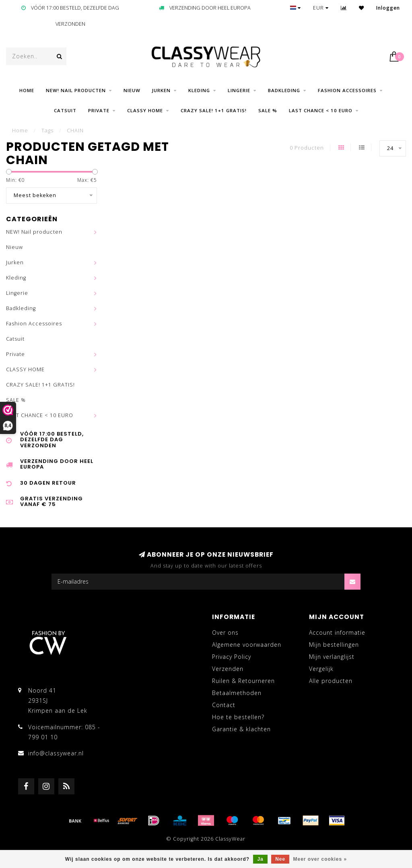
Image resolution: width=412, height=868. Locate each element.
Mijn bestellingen (334, 645)
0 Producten (307, 148)
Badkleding (284, 90)
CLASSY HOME (145, 110)
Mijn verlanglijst (332, 657)
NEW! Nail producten (76, 90)
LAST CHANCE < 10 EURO (321, 110)
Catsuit (65, 110)
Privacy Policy (232, 657)
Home (27, 90)
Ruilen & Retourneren (243, 681)
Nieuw (132, 90)
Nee (280, 859)
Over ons (225, 632)
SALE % (268, 110)
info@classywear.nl (56, 753)
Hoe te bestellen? (238, 717)
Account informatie (337, 632)
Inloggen (388, 8)
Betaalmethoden (237, 693)
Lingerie (239, 90)
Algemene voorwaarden (247, 645)
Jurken (161, 90)
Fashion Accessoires (347, 90)
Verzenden (228, 669)
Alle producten (331, 681)
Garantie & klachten (241, 729)
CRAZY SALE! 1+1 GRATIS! (214, 110)
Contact (224, 705)
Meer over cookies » (320, 859)
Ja (260, 859)
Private (99, 110)
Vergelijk (321, 669)
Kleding (199, 90)
